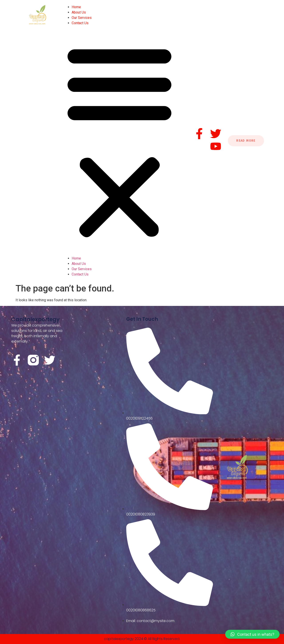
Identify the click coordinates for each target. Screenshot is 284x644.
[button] (119, 141)
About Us (79, 12)
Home (76, 7)
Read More (246, 141)
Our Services (82, 18)
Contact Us (80, 23)
